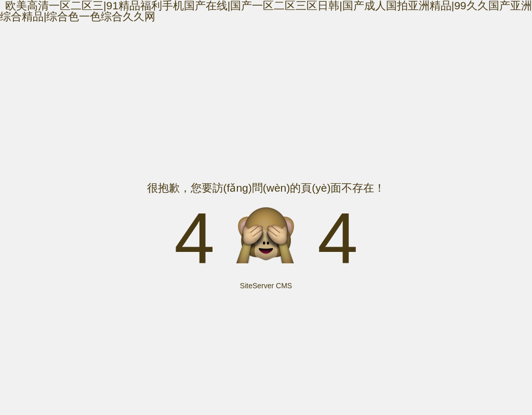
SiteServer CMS (266, 286)
